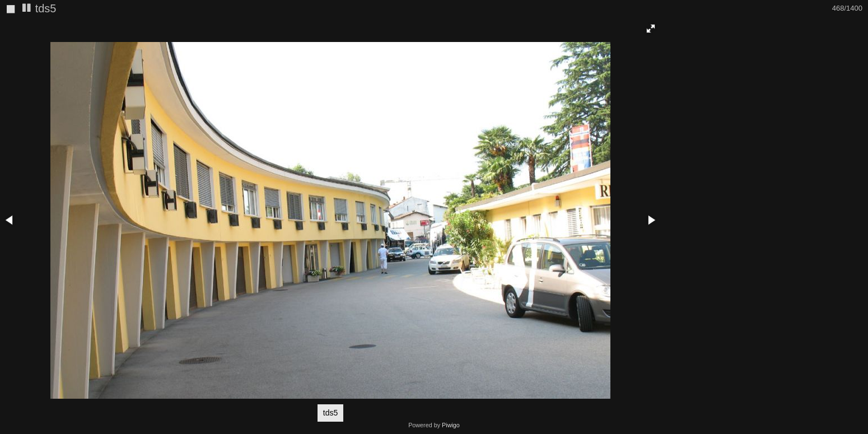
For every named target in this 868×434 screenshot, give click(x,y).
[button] (651, 29)
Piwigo (451, 425)
